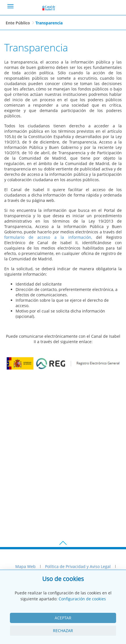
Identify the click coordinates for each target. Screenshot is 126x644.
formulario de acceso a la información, (48, 237)
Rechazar (63, 631)
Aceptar (63, 618)
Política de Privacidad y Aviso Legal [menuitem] (78, 566)
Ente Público (18, 23)
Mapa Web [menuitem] (25, 566)
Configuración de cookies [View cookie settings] (82, 599)
